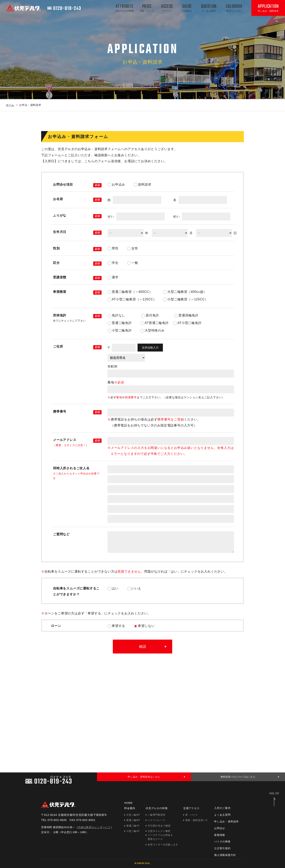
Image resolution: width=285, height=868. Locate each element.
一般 (133, 263)
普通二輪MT (133, 820)
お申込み (116, 184)
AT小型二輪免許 (187, 323)
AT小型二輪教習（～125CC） (132, 300)
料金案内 (130, 808)
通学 (113, 277)
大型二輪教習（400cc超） (185, 292)
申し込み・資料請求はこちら (144, 779)
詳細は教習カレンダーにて (94, 827)
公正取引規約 (222, 848)
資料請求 (142, 184)
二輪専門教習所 (157, 815)
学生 (113, 263)
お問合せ (220, 828)
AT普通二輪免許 (155, 323)
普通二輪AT (133, 826)
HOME (128, 803)
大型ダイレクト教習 (159, 831)
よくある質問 (222, 815)
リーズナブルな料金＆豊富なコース (160, 837)
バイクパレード (157, 820)
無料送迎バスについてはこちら (238, 779)
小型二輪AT (133, 831)
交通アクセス (191, 808)
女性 (133, 248)
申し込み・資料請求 (226, 822)
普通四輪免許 (186, 316)
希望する (116, 626)
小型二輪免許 (120, 331)
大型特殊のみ (152, 331)
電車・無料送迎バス (197, 820)
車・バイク (192, 815)
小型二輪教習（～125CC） (186, 300)
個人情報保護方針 (225, 855)
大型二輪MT (133, 815)
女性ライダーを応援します (163, 845)
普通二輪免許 (120, 323)
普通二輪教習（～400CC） (130, 292)
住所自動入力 (150, 348)
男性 (113, 248)
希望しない (144, 626)
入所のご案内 (222, 808)
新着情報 (220, 835)
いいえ (134, 588)
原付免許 (150, 316)
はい (113, 588)
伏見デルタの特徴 (157, 808)
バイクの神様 (222, 842)
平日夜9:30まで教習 (159, 826)
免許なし (116, 316)
